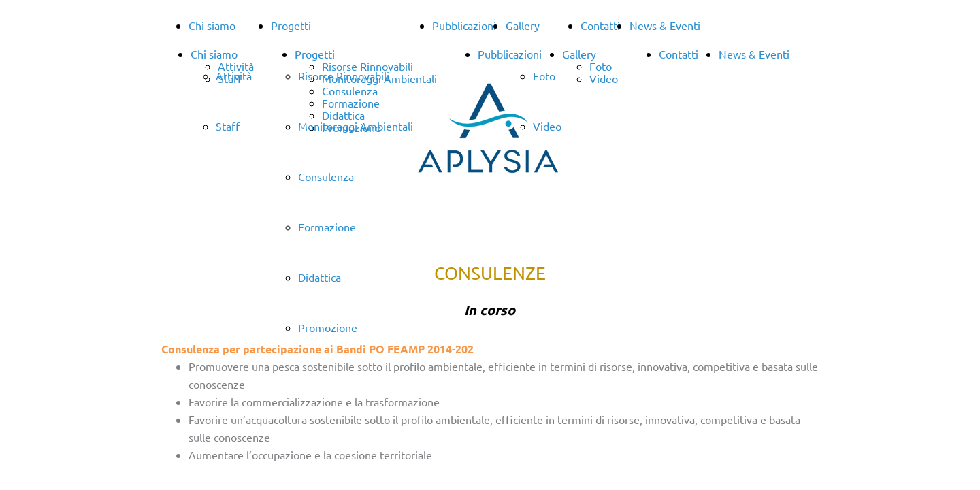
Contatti (600, 25)
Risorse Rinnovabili (367, 66)
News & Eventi (665, 25)
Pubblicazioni (464, 25)
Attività (236, 66)
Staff (230, 78)
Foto (601, 66)
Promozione (352, 127)
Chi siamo (212, 25)
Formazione (327, 227)
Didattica (343, 115)
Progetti (291, 25)
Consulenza (326, 176)
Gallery (523, 25)
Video (604, 78)
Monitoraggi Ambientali (379, 78)
